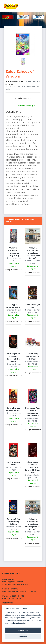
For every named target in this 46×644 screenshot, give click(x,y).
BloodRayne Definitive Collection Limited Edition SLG (33, 467)
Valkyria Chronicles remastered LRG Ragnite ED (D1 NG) (33, 524)
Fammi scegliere (20, 623)
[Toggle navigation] (40, 6)
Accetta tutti (23, 630)
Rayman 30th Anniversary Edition (13, 522)
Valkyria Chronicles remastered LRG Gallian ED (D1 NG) (33, 253)
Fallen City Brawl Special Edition (33, 356)
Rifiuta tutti (23, 637)
